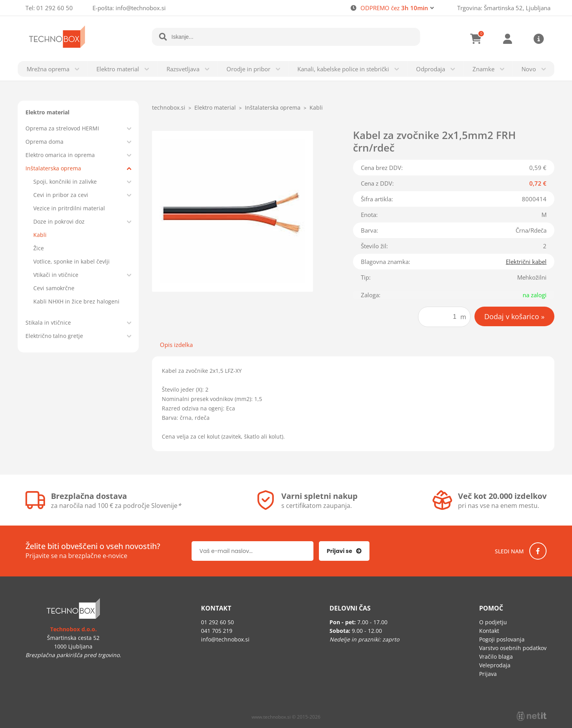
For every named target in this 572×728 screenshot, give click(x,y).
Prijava (507, 39)
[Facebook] (538, 551)
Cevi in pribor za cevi (61, 195)
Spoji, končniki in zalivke (65, 182)
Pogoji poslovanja (502, 639)
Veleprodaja (495, 665)
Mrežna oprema (48, 69)
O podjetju (493, 622)
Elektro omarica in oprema (60, 155)
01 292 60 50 (55, 8)
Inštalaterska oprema (53, 168)
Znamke (483, 69)
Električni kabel (526, 262)
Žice (39, 248)
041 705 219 (217, 631)
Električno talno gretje (54, 336)
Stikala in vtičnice (48, 322)
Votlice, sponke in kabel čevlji (71, 261)
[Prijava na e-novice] (344, 551)
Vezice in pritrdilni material (69, 208)
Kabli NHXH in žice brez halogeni (76, 301)
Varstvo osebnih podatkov (513, 648)
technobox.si (169, 107)
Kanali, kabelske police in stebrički (343, 69)
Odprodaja (431, 69)
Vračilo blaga (496, 657)
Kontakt (489, 631)
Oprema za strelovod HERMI (62, 128)
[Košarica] (476, 39)
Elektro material (118, 69)
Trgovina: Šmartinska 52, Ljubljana (504, 8)
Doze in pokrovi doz (59, 221)
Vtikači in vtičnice (56, 275)
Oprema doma (44, 142)
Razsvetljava (183, 69)
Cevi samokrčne (54, 288)
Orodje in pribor (248, 69)
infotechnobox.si (141, 8)
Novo (529, 69)
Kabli (40, 235)
